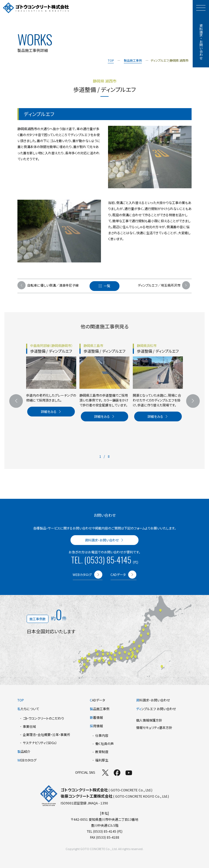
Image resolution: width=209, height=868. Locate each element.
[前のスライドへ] (16, 401)
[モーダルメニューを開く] (201, 8)
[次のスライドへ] (193, 401)
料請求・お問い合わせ (153, 700)
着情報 (96, 717)
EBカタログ (27, 760)
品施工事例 (100, 709)
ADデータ (97, 700)
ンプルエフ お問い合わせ (156, 709)
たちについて (28, 709)
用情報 (96, 726)
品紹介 (24, 751)
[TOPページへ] (36, 8)
